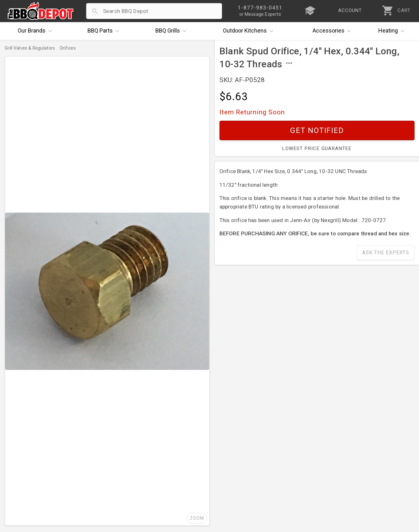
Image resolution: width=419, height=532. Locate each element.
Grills (172, 31)
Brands (36, 31)
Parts (105, 31)
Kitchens (250, 31)
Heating (393, 31)
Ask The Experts (386, 253)
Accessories (333, 31)
